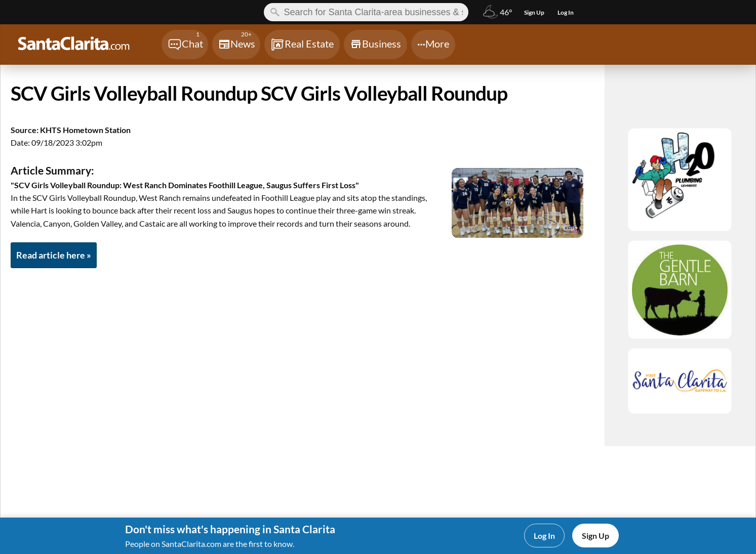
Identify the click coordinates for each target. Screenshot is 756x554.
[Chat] (185, 45)
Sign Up (595, 536)
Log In (544, 536)
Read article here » (54, 255)
